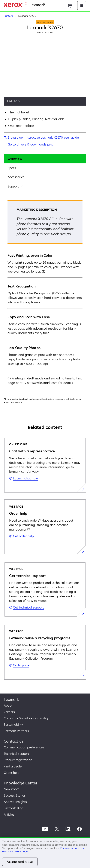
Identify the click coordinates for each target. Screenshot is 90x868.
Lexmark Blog (13, 808)
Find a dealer (13, 766)
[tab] (45, 159)
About (8, 706)
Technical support (16, 754)
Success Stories (15, 795)
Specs (12, 168)
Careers (9, 712)
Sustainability (13, 725)
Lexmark (11, 699)
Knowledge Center (21, 783)
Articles (9, 814)
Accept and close (20, 862)
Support (15, 186)
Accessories (16, 177)
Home (48, 5)
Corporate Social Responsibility (26, 718)
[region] (45, 852)
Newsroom (12, 789)
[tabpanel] (45, 294)
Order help (12, 773)
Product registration (18, 760)
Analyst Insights (15, 802)
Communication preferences (24, 747)
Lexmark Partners (16, 731)
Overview (15, 159)
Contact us (14, 741)
